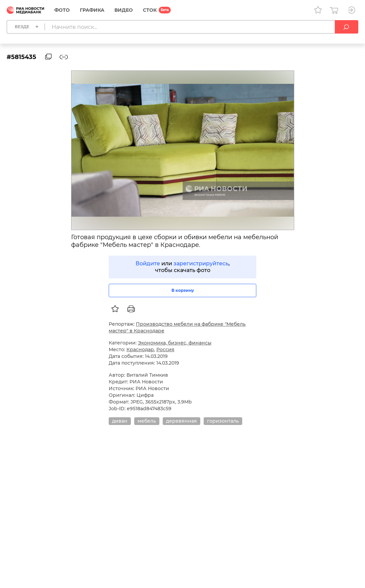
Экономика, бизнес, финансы (175, 343)
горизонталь (223, 421)
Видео (124, 10)
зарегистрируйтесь (201, 263)
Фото (62, 10)
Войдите (148, 263)
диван (120, 421)
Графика (92, 10)
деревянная (181, 421)
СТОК (150, 10)
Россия (165, 350)
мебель (147, 421)
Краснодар (140, 350)
